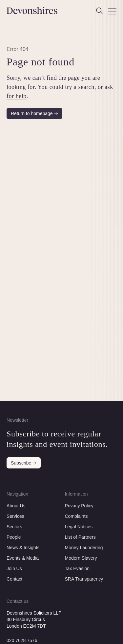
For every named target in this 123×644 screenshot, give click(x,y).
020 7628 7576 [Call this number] (22, 640)
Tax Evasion (77, 568)
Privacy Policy (79, 506)
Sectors (14, 527)
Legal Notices (79, 527)
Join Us (14, 568)
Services (15, 516)
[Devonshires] (32, 10)
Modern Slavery (81, 558)
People (14, 537)
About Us (16, 506)
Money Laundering (84, 548)
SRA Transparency (84, 579)
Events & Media (23, 558)
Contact (14, 579)
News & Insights (23, 548)
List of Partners (80, 537)
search (86, 87)
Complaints (76, 516)
